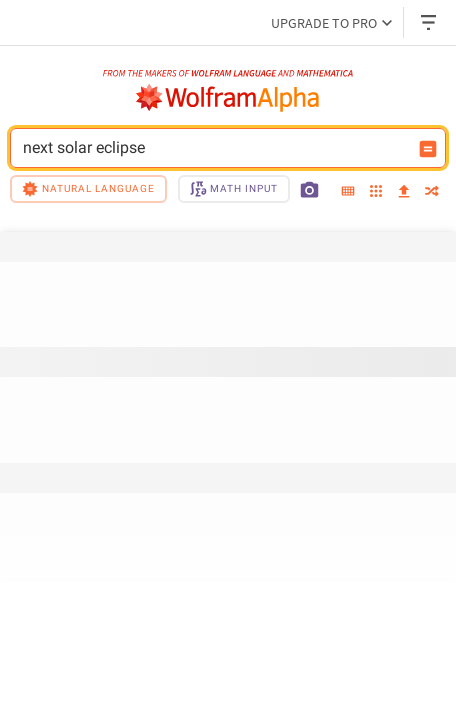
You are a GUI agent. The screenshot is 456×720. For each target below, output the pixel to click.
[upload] (404, 192)
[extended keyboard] (348, 192)
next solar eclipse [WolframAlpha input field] (215, 148)
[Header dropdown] (430, 22)
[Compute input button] (428, 149)
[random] (432, 192)
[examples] (376, 192)
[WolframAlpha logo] (228, 98)
